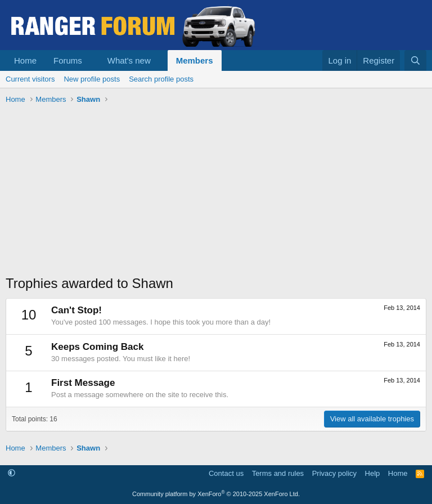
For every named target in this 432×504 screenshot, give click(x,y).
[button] (91, 60)
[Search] (415, 60)
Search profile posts (161, 79)
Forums (68, 60)
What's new (129, 60)
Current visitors (30, 79)
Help (373, 473)
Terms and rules (278, 473)
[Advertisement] (216, 192)
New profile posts (92, 79)
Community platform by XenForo (216, 494)
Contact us (226, 473)
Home (25, 60)
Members (195, 60)
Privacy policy (334, 473)
